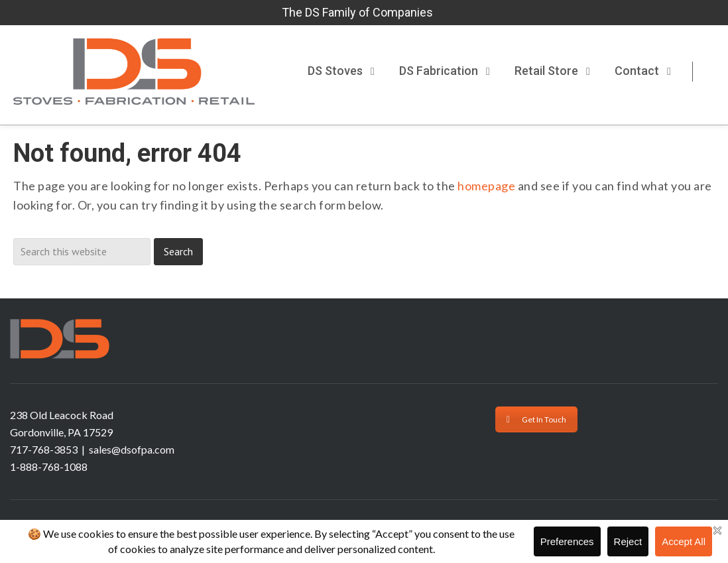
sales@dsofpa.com (132, 449)
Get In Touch (536, 419)
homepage (486, 186)
